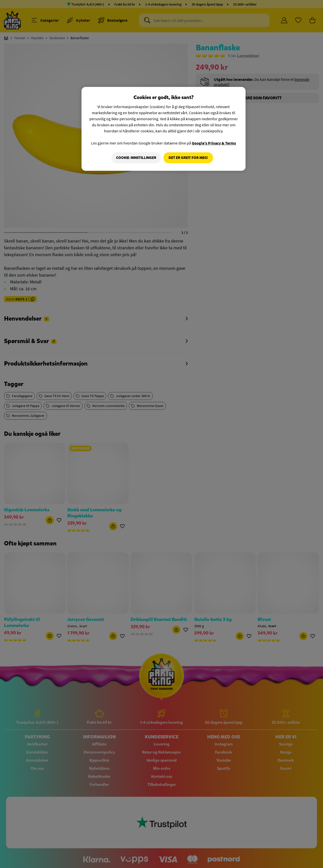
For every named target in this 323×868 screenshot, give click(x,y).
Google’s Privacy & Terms (214, 143)
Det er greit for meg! (188, 158)
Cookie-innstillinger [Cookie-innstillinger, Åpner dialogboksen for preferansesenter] (135, 158)
